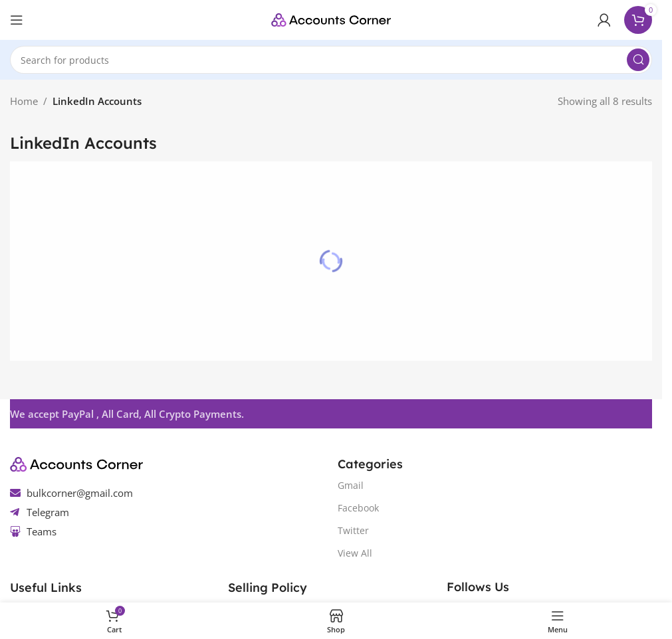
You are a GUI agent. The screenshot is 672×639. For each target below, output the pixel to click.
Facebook (358, 508)
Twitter (353, 530)
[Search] (331, 60)
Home (24, 101)
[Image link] (76, 463)
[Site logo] (331, 19)
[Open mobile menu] (17, 20)
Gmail (351, 485)
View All (355, 553)
